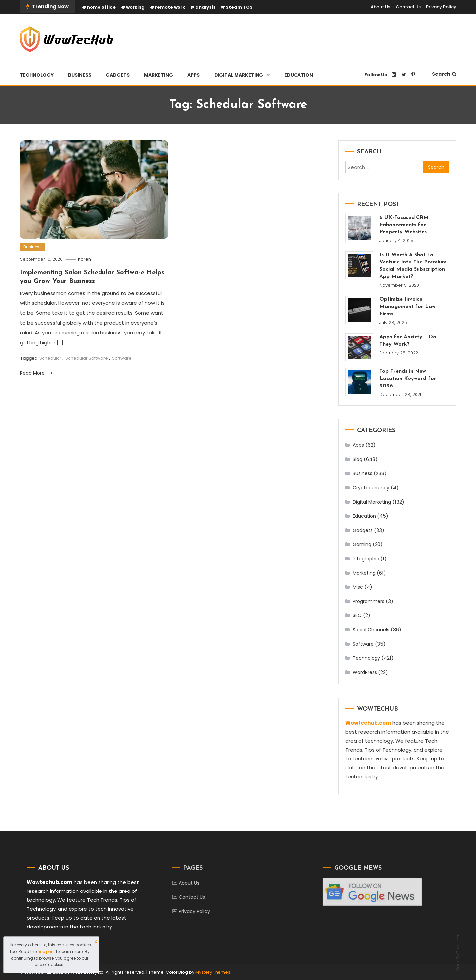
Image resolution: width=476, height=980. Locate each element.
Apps (194, 75)
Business (80, 75)
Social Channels (371, 630)
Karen (84, 259)
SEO (357, 615)
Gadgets (118, 75)
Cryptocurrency (371, 488)
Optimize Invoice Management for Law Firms (408, 307)
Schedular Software (87, 358)
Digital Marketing (239, 75)
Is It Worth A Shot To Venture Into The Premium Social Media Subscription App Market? (413, 266)
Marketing (159, 75)
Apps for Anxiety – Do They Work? (408, 341)
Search (444, 74)
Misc (358, 587)
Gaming (362, 544)
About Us (380, 7)
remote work (170, 7)
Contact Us (408, 7)
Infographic (366, 559)
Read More (36, 373)
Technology (37, 75)
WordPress (365, 672)
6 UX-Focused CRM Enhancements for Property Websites (404, 225)
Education (299, 75)
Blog (357, 459)
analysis (205, 7)
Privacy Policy (441, 7)
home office (101, 7)
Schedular (50, 358)
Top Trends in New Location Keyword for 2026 (408, 379)
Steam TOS (239, 7)
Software (122, 358)
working (135, 7)
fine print (46, 951)
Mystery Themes (213, 972)
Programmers (369, 601)
